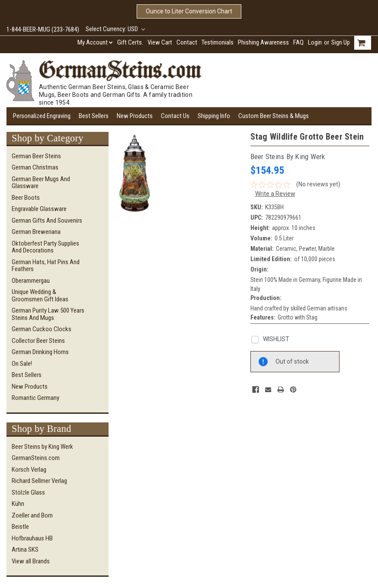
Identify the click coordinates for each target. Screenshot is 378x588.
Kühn (18, 504)
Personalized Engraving (42, 116)
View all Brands (31, 561)
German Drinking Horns (40, 352)
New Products (135, 116)
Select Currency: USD (115, 29)
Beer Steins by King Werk (42, 447)
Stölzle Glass (28, 492)
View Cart (160, 42)
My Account (95, 42)
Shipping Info (214, 116)
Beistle (20, 527)
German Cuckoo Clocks (42, 329)
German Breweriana (36, 232)
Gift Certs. (130, 42)
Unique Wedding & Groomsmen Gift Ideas (40, 296)
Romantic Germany (35, 398)
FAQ (298, 42)
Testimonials (218, 42)
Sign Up (341, 42)
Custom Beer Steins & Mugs (274, 116)
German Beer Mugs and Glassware (41, 183)
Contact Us (175, 116)
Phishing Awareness (263, 42)
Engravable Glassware (39, 209)
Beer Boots (26, 198)
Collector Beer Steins (38, 341)
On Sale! (22, 364)
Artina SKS (25, 550)
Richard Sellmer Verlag (39, 481)
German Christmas (35, 167)
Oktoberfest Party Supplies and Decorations (45, 247)
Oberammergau (31, 281)
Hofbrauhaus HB (32, 538)
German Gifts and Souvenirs (47, 220)
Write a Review (275, 194)
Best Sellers (94, 116)
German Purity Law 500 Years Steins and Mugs (48, 314)
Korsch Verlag (29, 470)
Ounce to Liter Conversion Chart (189, 11)
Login (315, 42)
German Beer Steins (36, 156)
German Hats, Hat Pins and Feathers (46, 266)
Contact (187, 42)
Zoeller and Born (32, 515)
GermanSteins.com (36, 458)
